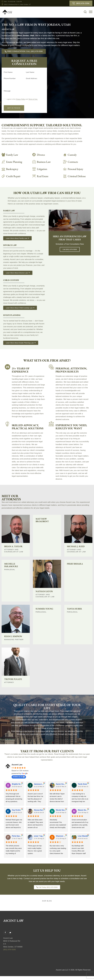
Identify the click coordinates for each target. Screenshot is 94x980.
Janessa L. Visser (39, 785)
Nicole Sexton (61, 811)
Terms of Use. (33, 99)
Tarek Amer (83, 785)
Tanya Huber (74, 609)
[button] (91, 12)
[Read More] (77, 155)
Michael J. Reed (76, 547)
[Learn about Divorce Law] (46, 155)
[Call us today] (24, 51)
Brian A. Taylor (13, 547)
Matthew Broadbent (42, 520)
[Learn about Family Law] (15, 155)
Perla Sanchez (17, 837)
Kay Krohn (16, 811)
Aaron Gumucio (61, 785)
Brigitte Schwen (17, 785)
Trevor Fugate (13, 680)
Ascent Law (17, 765)
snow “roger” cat (39, 837)
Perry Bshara (75, 564)
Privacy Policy (20, 99)
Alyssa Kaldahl (39, 811)
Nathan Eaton (44, 592)
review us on (19, 777)
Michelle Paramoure (11, 565)
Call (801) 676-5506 (70, 250)
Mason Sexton (83, 811)
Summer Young (44, 609)
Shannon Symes (61, 837)
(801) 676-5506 (9, 950)
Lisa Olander (83, 837)
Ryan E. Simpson (13, 637)
